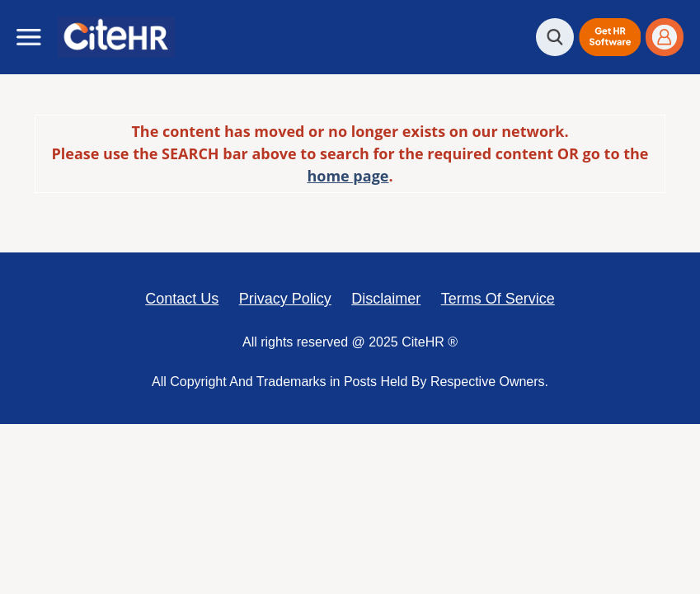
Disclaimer (386, 299)
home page (348, 176)
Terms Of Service (498, 299)
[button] (610, 37)
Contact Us (182, 299)
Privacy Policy (285, 299)
